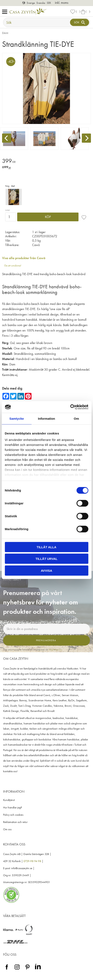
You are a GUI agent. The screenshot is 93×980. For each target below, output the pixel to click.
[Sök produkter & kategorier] (37, 22)
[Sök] (80, 22)
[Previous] (7, 138)
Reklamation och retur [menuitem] (15, 822)
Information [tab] (46, 418)
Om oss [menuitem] (7, 829)
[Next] (86, 138)
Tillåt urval (46, 559)
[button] (6, 12)
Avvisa (46, 570)
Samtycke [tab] (17, 418)
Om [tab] (76, 418)
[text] (46, 161)
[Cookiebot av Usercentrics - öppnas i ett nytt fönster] (70, 407)
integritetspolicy (55, 650)
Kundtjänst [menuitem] (9, 800)
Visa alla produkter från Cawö (24, 258)
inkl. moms (62, 3)
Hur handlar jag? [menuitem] (13, 807)
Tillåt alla (46, 547)
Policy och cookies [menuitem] (13, 815)
